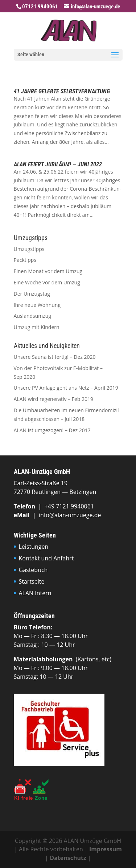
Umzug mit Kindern (37, 327)
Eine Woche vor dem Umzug (47, 282)
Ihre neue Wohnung (37, 305)
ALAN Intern (35, 593)
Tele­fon (25, 506)
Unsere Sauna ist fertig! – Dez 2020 (55, 357)
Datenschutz (68, 858)
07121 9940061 (40, 7)
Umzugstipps (29, 249)
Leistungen (34, 547)
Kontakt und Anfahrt (46, 558)
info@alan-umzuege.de (70, 515)
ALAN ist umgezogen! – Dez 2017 (52, 430)
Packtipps (25, 260)
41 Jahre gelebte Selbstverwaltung (62, 91)
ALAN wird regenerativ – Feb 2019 (54, 399)
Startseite (32, 581)
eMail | (26, 515)
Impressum (106, 849)
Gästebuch (33, 570)
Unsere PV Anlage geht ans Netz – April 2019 (66, 388)
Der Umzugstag (32, 294)
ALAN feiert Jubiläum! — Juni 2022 (58, 164)
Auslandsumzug (33, 316)
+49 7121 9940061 (69, 506)
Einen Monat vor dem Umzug (48, 271)
